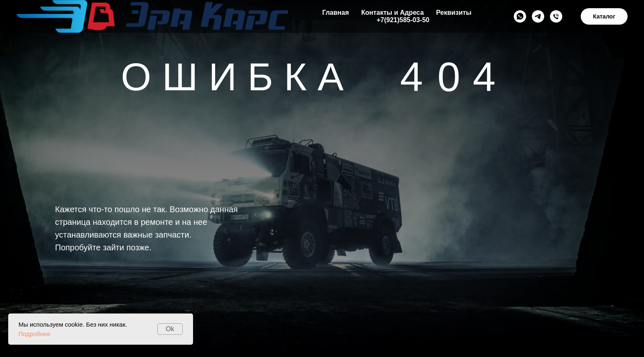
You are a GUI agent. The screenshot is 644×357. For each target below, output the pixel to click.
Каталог (604, 16)
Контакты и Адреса (392, 13)
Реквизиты (454, 13)
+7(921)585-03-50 (403, 20)
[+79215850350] (556, 16)
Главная (335, 13)
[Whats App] (520, 16)
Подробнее (34, 334)
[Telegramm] (538, 16)
